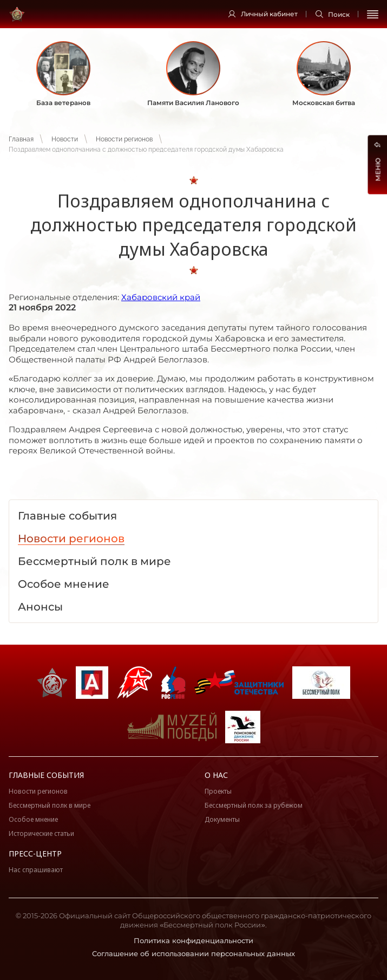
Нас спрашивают (36, 870)
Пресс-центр (35, 854)
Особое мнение (33, 819)
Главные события (46, 775)
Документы (222, 819)
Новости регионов (124, 139)
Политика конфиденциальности (193, 940)
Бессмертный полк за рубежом (254, 805)
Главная (21, 139)
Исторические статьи (41, 833)
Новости (65, 139)
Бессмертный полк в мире (50, 805)
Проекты (218, 791)
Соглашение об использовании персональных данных (193, 953)
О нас (216, 775)
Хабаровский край (161, 297)
